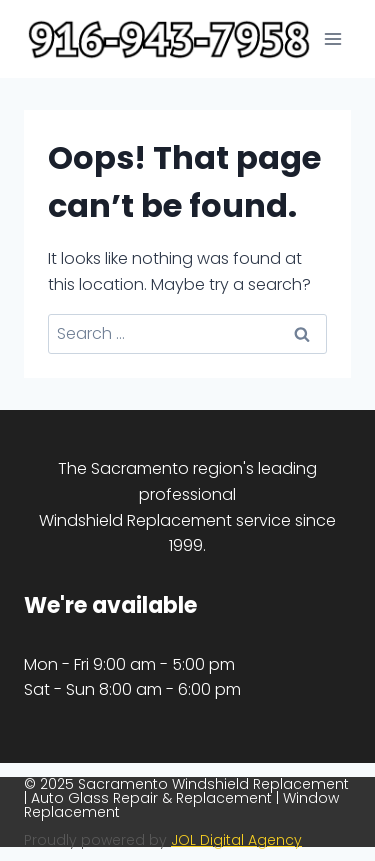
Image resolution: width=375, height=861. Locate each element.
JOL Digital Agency (236, 840)
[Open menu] (332, 39)
